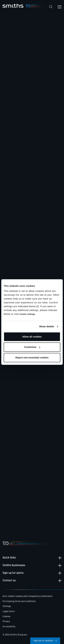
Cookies (7, 617)
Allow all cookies (32, 337)
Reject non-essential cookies (32, 358)
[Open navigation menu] (59, 7)
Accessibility (9, 627)
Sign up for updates (45, 641)
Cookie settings (27, 314)
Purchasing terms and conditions (19, 601)
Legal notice (9, 611)
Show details (47, 326)
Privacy (6, 622)
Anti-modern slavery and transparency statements (27, 596)
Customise (32, 347)
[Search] (51, 7)
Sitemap (7, 606)
